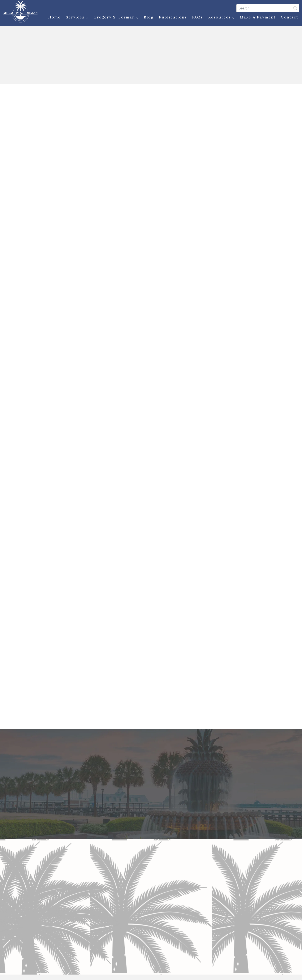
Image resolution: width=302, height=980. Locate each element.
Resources (221, 18)
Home (54, 17)
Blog (148, 17)
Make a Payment (257, 17)
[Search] (267, 8)
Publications (172, 17)
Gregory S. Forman (116, 18)
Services (77, 18)
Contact (289, 17)
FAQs (197, 17)
